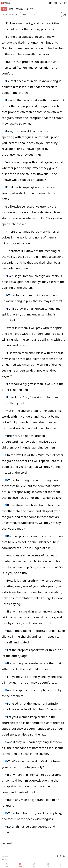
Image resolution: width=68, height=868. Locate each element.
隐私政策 (5, 856)
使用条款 (5, 860)
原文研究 (20, 9)
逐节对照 (30, 9)
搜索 (11, 9)
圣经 (4, 9)
